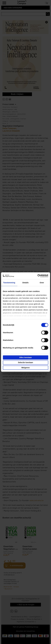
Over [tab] (42, 283)
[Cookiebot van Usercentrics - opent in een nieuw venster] (37, 276)
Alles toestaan (26, 357)
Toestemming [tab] (9, 283)
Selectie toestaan (25, 362)
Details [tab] (26, 283)
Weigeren (25, 368)
